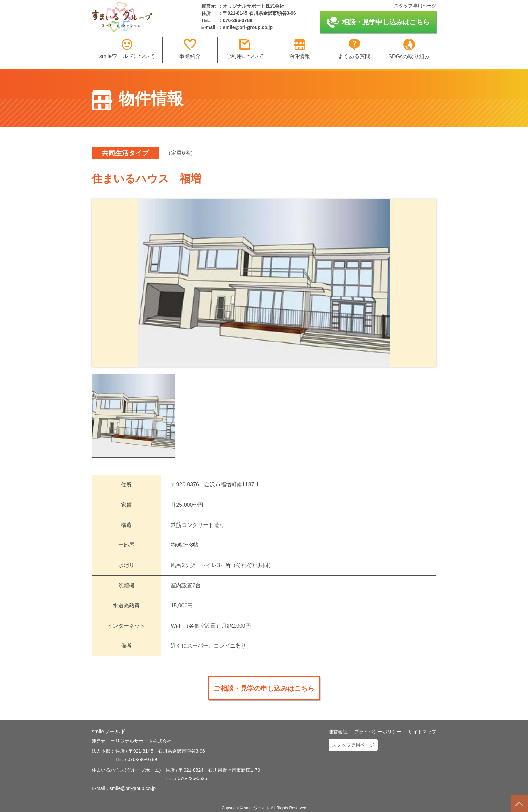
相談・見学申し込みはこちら (378, 22)
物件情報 (299, 49)
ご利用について (245, 49)
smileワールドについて (127, 49)
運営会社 (338, 732)
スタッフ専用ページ (415, 6)
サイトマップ (422, 732)
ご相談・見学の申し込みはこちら (264, 688)
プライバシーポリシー (378, 732)
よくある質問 (354, 49)
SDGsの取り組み (409, 49)
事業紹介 (190, 49)
